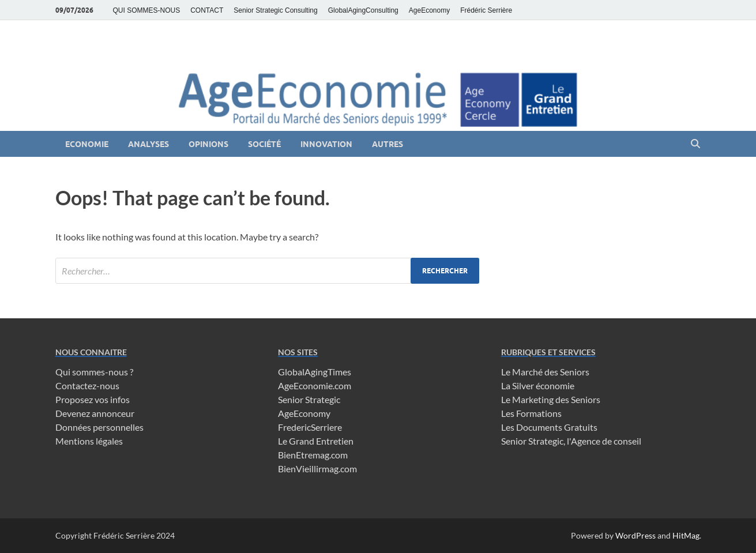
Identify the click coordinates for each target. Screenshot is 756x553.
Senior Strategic (309, 399)
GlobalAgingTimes (315, 372)
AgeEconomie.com (315, 385)
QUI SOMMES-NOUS (147, 10)
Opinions (208, 144)
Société (264, 144)
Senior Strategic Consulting (275, 10)
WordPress (635, 535)
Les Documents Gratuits (549, 427)
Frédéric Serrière (486, 10)
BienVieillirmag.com (317, 469)
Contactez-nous (87, 385)
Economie (87, 144)
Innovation (326, 144)
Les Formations (531, 413)
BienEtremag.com (313, 455)
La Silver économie (538, 385)
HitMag (686, 535)
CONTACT (207, 10)
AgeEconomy (429, 10)
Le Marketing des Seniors (551, 399)
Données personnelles (99, 427)
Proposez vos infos (93, 399)
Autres (388, 144)
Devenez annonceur (95, 413)
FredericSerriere (310, 427)
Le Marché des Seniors (545, 372)
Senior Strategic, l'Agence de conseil (571, 441)
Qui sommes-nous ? (94, 372)
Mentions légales (89, 441)
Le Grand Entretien (316, 441)
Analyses (148, 144)
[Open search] (695, 144)
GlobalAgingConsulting (363, 10)
